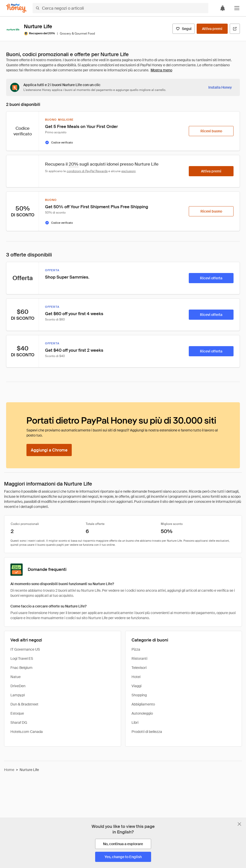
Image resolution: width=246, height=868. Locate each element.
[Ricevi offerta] (211, 278)
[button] (237, 8)
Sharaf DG (19, 722)
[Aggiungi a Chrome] (49, 450)
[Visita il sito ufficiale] (235, 29)
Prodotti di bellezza (147, 732)
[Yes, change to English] (123, 857)
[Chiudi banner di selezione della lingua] (239, 824)
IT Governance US (25, 649)
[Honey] (16, 8)
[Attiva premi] (212, 29)
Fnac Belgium (21, 668)
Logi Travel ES (22, 658)
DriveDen (18, 686)
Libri (135, 722)
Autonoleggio (142, 713)
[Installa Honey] (220, 87)
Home (9, 770)
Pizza (136, 649)
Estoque (17, 713)
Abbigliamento (143, 704)
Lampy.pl (18, 695)
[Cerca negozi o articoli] (120, 8)
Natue (16, 677)
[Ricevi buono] (211, 131)
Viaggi (136, 686)
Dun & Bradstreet (24, 704)
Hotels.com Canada (27, 732)
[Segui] (184, 29)
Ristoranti (139, 658)
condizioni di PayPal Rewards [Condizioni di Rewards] (87, 171)
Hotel (136, 677)
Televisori (139, 668)
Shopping (139, 695)
